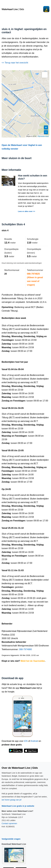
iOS (26, 741)
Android (34, 741)
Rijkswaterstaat (43, 136)
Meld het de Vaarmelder (33, 661)
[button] (45, 75)
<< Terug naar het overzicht (15, 63)
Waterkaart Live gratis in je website (18, 806)
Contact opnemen (9, 823)
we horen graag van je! (12, 800)
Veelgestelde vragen (11, 839)
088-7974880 (25, 649)
